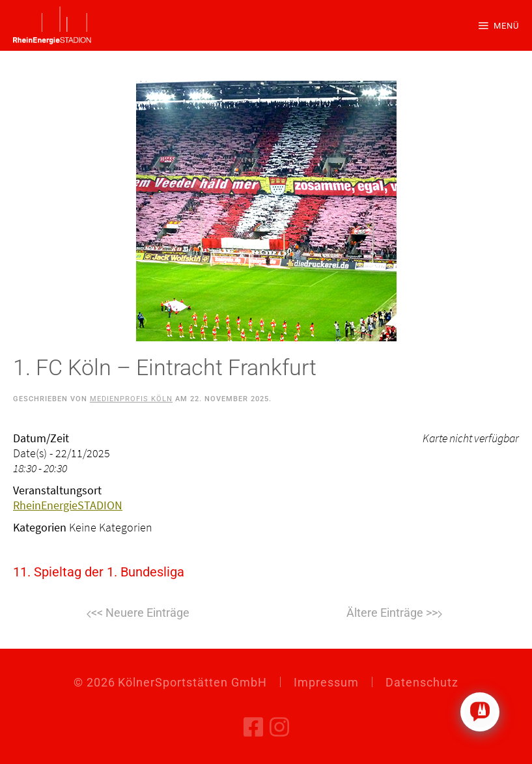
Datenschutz (422, 682)
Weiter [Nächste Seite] (394, 614)
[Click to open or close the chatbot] (480, 712)
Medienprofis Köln (131, 399)
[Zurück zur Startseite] (52, 25)
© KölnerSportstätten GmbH (170, 682)
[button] (499, 25)
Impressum (326, 682)
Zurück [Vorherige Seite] (138, 614)
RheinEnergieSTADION (68, 505)
